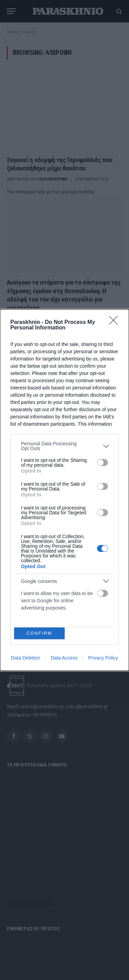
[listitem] (64, 446)
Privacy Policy (103, 658)
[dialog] (64, 490)
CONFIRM (39, 633)
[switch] (103, 463)
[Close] (116, 323)
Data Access (64, 658)
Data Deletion (26, 658)
